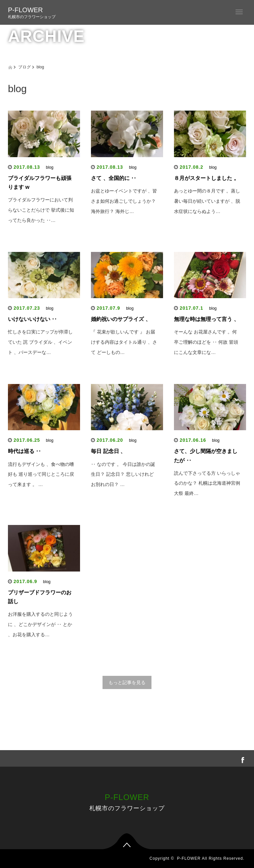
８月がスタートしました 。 (206, 178)
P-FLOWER (25, 10)
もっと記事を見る (127, 682)
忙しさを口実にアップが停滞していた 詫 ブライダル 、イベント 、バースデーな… (40, 342)
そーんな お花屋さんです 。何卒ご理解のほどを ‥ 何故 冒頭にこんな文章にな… (206, 342)
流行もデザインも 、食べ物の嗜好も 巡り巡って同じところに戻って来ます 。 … (41, 474)
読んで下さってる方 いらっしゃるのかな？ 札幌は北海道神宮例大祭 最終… (207, 483)
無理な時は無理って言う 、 (206, 319)
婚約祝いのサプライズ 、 (121, 319)
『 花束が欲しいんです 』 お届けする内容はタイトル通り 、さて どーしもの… (124, 342)
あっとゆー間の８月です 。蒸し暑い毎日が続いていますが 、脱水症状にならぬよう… (207, 201)
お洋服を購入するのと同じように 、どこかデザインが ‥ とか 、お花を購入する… (40, 624)
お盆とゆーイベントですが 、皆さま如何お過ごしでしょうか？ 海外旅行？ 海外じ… (124, 201)
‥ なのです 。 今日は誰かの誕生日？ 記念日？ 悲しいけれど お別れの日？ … (123, 474)
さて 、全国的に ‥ (114, 178)
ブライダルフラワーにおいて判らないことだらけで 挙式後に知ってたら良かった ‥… (41, 210)
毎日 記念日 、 (108, 451)
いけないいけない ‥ (32, 319)
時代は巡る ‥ (24, 451)
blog (50, 167)
